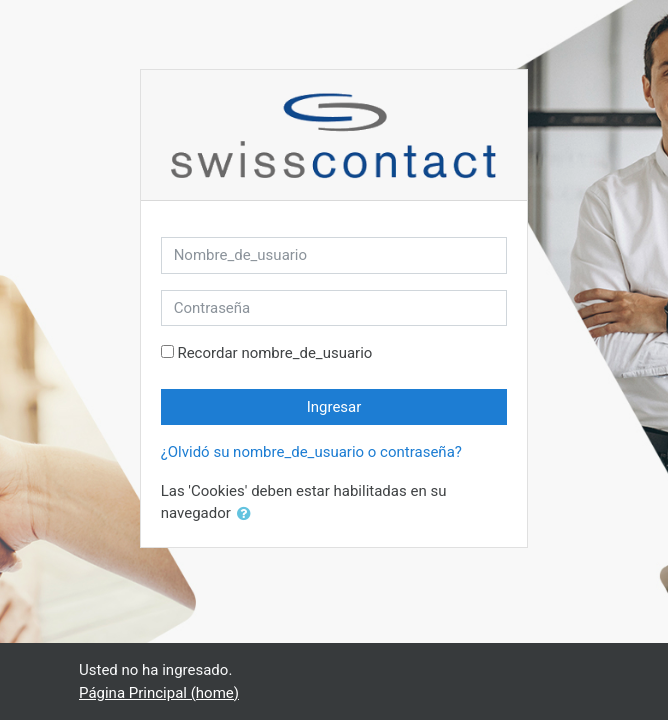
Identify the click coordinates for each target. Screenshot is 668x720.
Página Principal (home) (159, 693)
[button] (248, 514)
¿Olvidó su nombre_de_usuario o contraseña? (311, 452)
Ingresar (334, 407)
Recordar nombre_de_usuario (274, 353)
